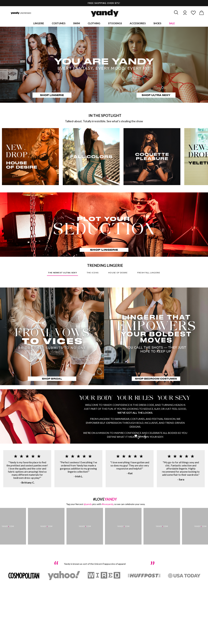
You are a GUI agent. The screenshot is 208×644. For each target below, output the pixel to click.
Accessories (138, 24)
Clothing (94, 24)
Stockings (115, 24)
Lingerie (39, 24)
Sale (172, 24)
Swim (77, 24)
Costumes (59, 24)
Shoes (157, 24)
